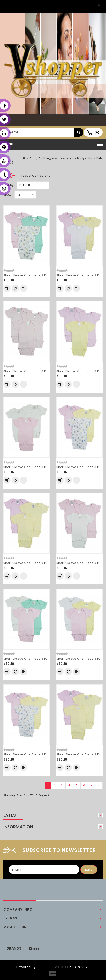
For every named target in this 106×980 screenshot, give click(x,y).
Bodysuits (85, 158)
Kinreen (35, 948)
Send (89, 870)
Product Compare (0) (36, 176)
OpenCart (45, 967)
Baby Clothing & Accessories (52, 158)
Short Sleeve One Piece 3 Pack (28, 275)
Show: (8, 195)
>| (99, 785)
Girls (99, 158)
